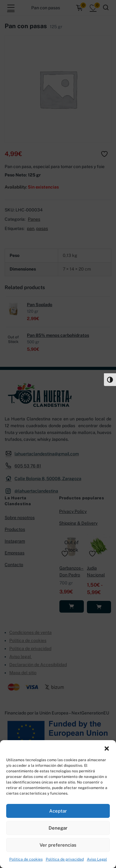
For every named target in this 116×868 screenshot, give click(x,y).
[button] (107, 748)
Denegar (58, 828)
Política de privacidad (65, 859)
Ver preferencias (58, 845)
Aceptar (58, 811)
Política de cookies (26, 859)
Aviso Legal (97, 859)
